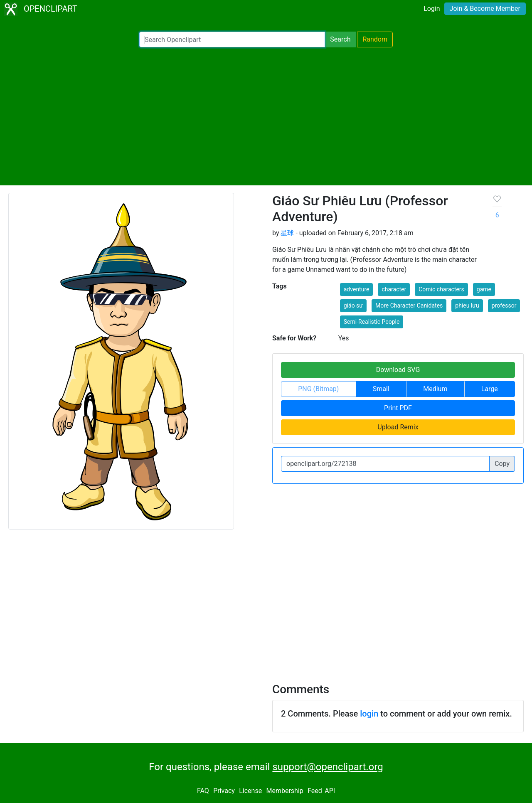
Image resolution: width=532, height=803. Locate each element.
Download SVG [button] (398, 370)
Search (340, 39)
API (330, 791)
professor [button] (504, 305)
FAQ (203, 791)
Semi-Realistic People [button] (372, 322)
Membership (284, 791)
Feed (315, 791)
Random (375, 39)
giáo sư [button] (353, 305)
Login (432, 9)
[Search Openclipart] (232, 39)
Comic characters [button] (441, 289)
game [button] (484, 289)
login (369, 714)
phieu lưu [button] (467, 305)
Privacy (224, 791)
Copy (502, 464)
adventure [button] (357, 289)
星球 (287, 233)
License (250, 791)
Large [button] (490, 389)
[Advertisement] (266, 116)
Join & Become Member (485, 9)
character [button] (394, 289)
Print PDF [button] (398, 408)
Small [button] (381, 389)
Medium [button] (435, 389)
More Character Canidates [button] (409, 305)
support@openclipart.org (328, 767)
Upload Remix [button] (398, 427)
